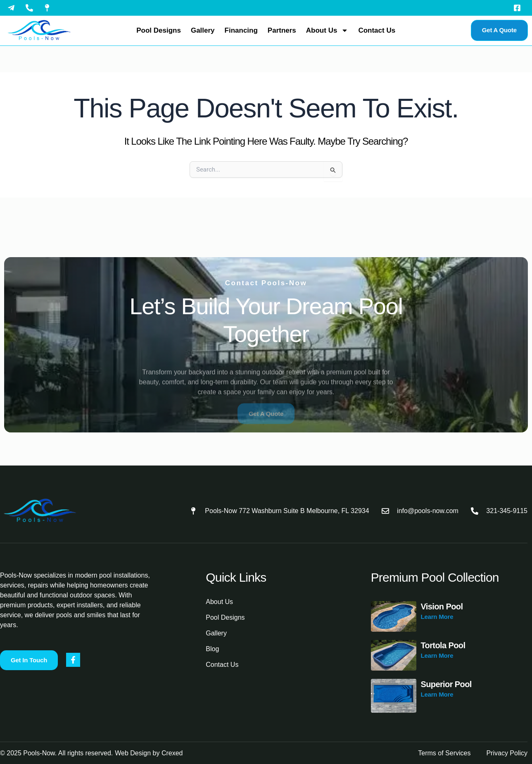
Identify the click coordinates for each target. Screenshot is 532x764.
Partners (282, 30)
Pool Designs (159, 30)
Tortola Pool (443, 645)
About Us (327, 30)
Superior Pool (446, 684)
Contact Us (377, 30)
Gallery (203, 30)
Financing (241, 30)
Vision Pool (442, 606)
